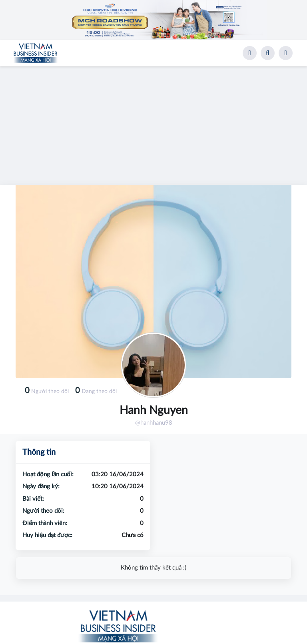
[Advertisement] (153, 122)
